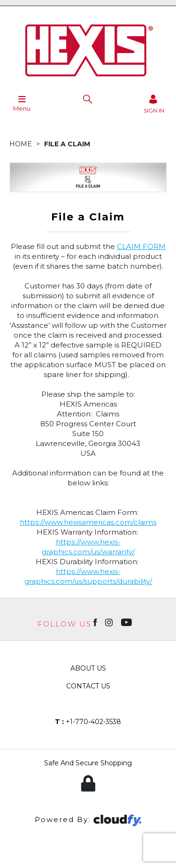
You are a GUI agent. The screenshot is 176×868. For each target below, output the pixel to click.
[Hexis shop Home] (88, 80)
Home (21, 144)
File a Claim (67, 144)
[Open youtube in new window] (127, 622)
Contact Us (88, 686)
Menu (22, 103)
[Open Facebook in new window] (96, 622)
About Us (88, 668)
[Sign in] (154, 104)
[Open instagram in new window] (110, 622)
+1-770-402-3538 (88, 722)
